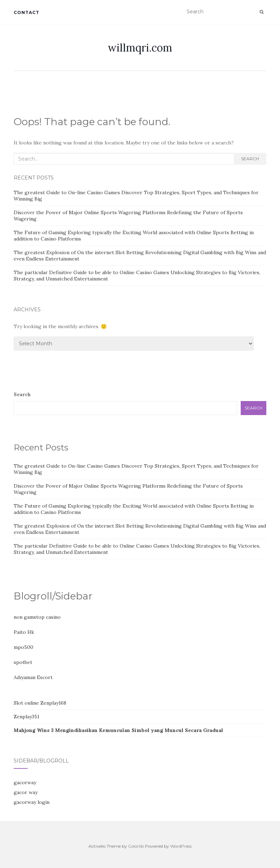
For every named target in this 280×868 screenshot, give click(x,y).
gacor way (26, 792)
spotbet (23, 662)
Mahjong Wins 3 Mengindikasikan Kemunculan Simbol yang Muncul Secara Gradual (118, 730)
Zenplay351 (26, 717)
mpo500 (24, 647)
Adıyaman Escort (33, 677)
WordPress (181, 846)
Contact (26, 12)
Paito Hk (24, 632)
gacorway (25, 782)
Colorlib (136, 846)
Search (250, 159)
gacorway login (32, 802)
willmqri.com (140, 48)
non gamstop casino (37, 617)
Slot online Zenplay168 (40, 703)
